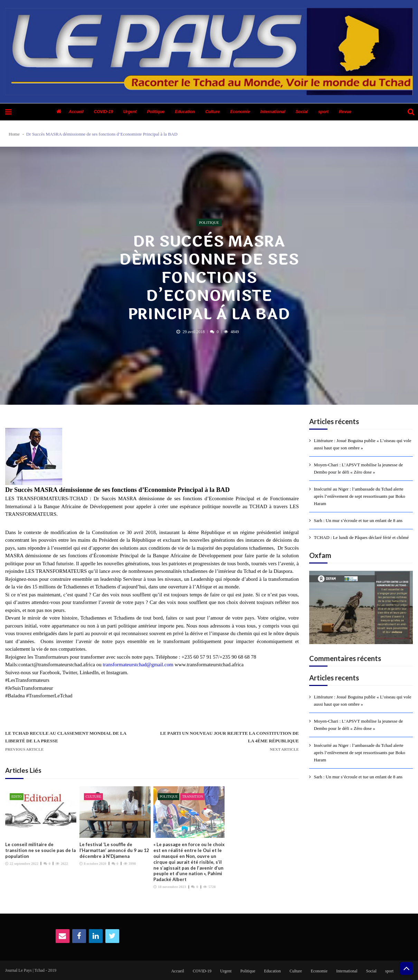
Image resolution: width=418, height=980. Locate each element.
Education (185, 112)
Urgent (130, 112)
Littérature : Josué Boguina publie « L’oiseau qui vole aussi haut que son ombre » (363, 444)
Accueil (76, 112)
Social (302, 112)
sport (323, 112)
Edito (17, 796)
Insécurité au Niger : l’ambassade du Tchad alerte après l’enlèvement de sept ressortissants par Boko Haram (360, 496)
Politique (156, 112)
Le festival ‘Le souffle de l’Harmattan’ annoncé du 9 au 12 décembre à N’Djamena (114, 850)
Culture (212, 112)
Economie (240, 112)
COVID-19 (103, 112)
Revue (345, 112)
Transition (192, 796)
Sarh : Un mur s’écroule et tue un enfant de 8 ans (358, 520)
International (273, 112)
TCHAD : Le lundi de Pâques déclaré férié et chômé (362, 537)
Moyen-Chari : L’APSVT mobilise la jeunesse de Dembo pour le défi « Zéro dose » (359, 468)
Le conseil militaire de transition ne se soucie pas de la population (40, 850)
